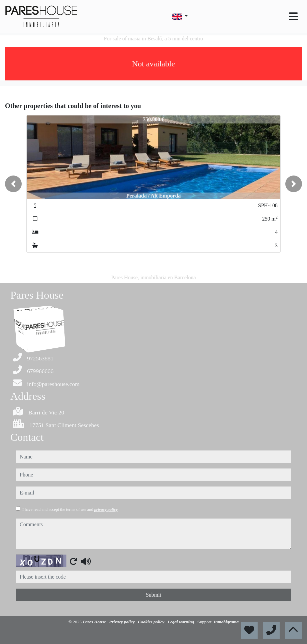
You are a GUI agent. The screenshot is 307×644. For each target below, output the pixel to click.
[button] (13, 184)
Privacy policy (122, 622)
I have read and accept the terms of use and (70, 510)
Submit (153, 595)
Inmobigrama (226, 622)
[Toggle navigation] (293, 16)
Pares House (95, 622)
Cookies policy (152, 622)
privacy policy (106, 510)
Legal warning (181, 622)
